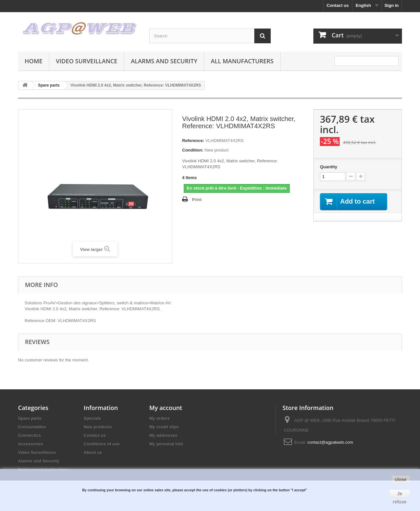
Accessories (31, 444)
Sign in (392, 5)
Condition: (193, 150)
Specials (92, 418)
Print (197, 200)
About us (93, 452)
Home (33, 61)
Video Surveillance (86, 61)
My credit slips (164, 427)
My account (166, 408)
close (401, 480)
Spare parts (30, 418)
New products (98, 427)
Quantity (329, 167)
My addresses (163, 435)
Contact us (338, 5)
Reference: (193, 141)
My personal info (166, 444)
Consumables (32, 427)
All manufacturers (242, 61)
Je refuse (400, 494)
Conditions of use (102, 444)
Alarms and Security (164, 61)
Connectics (30, 435)
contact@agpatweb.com (330, 442)
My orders (159, 418)
